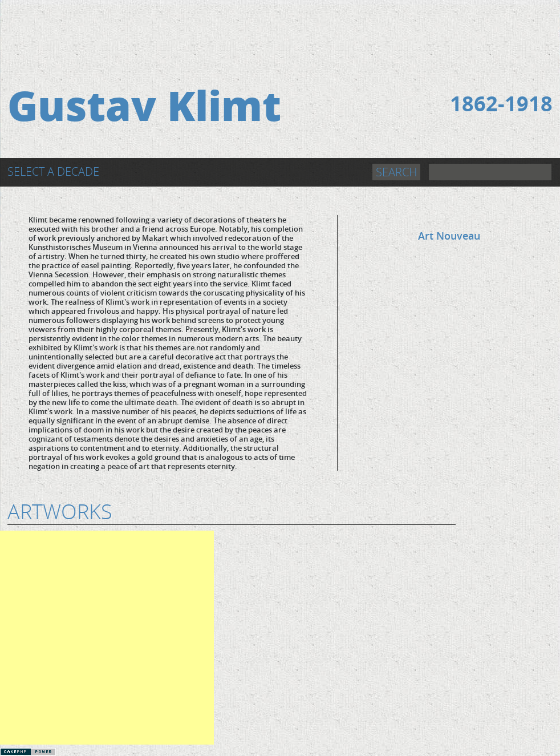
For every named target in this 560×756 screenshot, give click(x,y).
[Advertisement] (280, 27)
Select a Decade (53, 171)
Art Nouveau (449, 236)
